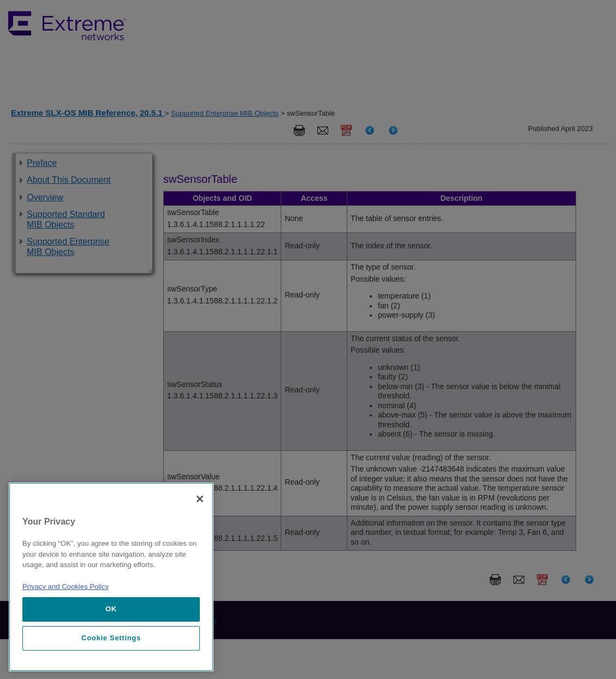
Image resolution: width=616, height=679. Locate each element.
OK (111, 609)
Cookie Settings (111, 638)
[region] (111, 577)
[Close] (200, 499)
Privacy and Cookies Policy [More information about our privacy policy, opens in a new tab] (66, 586)
